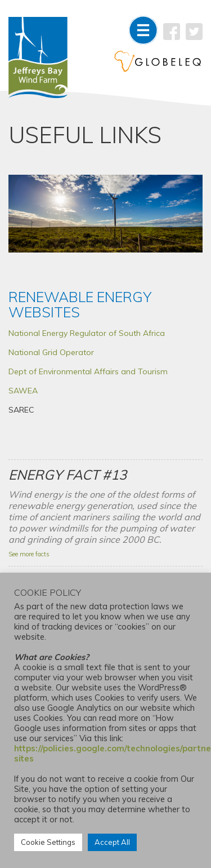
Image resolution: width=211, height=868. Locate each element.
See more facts (29, 554)
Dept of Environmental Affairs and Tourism (88, 371)
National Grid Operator (51, 352)
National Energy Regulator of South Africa (87, 333)
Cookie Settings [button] (48, 842)
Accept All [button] (112, 842)
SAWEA (23, 391)
